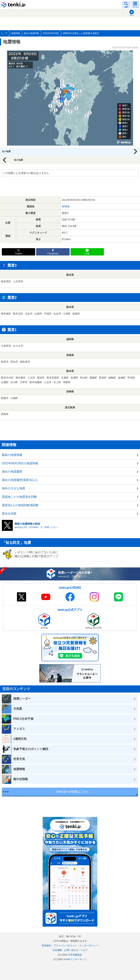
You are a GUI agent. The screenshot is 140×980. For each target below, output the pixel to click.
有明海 (66, 206)
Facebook (53, 254)
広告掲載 (57, 950)
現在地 (132, 15)
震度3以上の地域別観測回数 (20, 505)
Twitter (19, 254)
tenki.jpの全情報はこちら (73, 792)
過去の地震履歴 (12, 472)
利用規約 (46, 946)
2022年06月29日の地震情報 (20, 463)
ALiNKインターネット (75, 959)
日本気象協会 (75, 955)
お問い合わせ (71, 950)
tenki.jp (14, 5)
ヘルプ (84, 950)
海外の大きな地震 (13, 488)
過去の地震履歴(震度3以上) (20, 480)
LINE (87, 254)
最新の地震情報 (12, 455)
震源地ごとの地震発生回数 (19, 497)
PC (79, 936)
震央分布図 (9, 514)
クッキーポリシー (89, 946)
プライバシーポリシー (65, 946)
